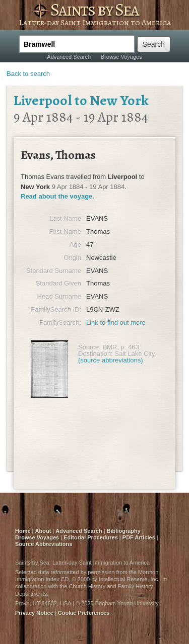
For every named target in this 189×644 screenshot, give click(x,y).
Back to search (28, 74)
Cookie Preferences (84, 613)
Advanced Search (69, 57)
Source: (89, 347)
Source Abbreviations (44, 544)
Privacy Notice (34, 613)
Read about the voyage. (57, 196)
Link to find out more (116, 323)
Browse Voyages (121, 57)
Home (23, 531)
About (43, 531)
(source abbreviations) (111, 360)
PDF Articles (139, 537)
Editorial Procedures (91, 537)
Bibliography (124, 531)
